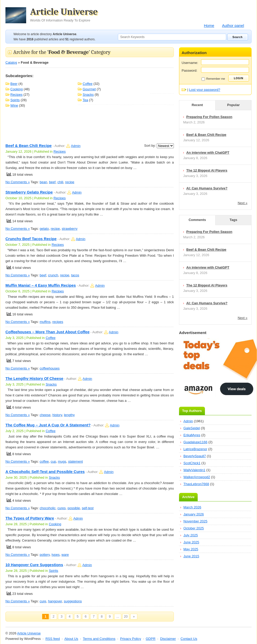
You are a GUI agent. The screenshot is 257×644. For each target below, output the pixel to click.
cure (43, 601)
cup (53, 461)
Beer (14, 84)
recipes (58, 322)
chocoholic (48, 508)
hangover (55, 601)
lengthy (69, 415)
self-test (88, 508)
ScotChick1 (192, 463)
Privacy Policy (130, 639)
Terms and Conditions (99, 639)
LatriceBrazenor (195, 449)
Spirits (15, 100)
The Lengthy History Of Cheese (34, 378)
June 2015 (191, 556)
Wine (14, 105)
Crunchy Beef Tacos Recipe (31, 239)
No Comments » (18, 182)
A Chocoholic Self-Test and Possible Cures (45, 472)
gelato (44, 229)
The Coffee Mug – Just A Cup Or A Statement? (48, 425)
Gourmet (89, 89)
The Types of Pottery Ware (30, 518)
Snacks (88, 95)
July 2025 (191, 535)
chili (60, 182)
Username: (190, 63)
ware (65, 555)
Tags (233, 220)
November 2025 (195, 521)
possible (74, 508)
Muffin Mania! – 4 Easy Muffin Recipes (41, 285)
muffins (45, 322)
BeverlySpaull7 (195, 456)
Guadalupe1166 (195, 442)
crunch (53, 275)
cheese (45, 415)
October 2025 (194, 528)
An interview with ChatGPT (208, 153)
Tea (85, 100)
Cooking (17, 89)
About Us (71, 639)
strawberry (70, 229)
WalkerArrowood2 (197, 477)
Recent (197, 105)
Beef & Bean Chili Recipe (28, 146)
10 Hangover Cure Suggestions (34, 565)
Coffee (88, 84)
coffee (44, 461)
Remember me (213, 79)
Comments (197, 220)
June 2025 (191, 542)
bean (43, 182)
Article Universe (64, 15)
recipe (70, 182)
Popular (233, 105)
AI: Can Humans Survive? (207, 188)
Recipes (16, 95)
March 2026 (192, 507)
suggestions (73, 601)
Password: (190, 71)
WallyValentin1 (194, 470)
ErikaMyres (192, 435)
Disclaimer (168, 639)
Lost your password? (205, 90)
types (56, 555)
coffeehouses (50, 368)
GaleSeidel (192, 428)
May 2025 (191, 549)
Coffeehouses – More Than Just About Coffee (47, 332)
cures (62, 508)
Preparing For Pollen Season (209, 117)
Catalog (11, 62)
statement (76, 461)
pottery (45, 555)
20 (126, 616)
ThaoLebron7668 (196, 484)
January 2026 (194, 514)
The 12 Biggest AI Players (207, 170)
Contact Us (189, 639)
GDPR (151, 639)
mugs (62, 461)
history (57, 415)
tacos (75, 275)
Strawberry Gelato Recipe (29, 192)
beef (52, 182)
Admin (76, 146)
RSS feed (53, 639)
